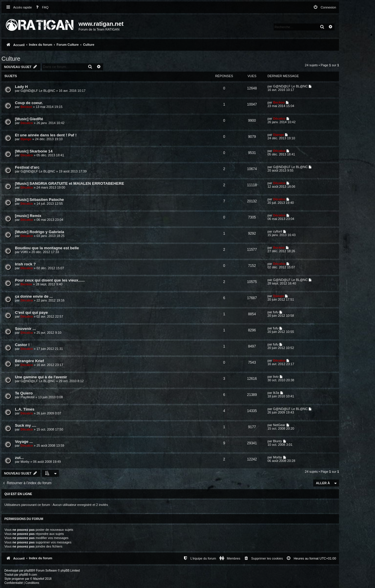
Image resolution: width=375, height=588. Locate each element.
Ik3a (276, 393)
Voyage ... (24, 442)
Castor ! (22, 345)
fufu (276, 312)
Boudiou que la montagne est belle (47, 248)
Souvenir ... (25, 329)
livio (276, 377)
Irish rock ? (25, 264)
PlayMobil (28, 397)
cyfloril (278, 231)
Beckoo (26, 107)
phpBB (29, 571)
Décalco (27, 123)
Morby (25, 462)
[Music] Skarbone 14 (34, 151)
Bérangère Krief (29, 361)
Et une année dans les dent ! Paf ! (46, 135)
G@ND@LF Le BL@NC (38, 91)
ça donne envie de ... (34, 296)
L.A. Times (25, 409)
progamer (18, 579)
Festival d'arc (27, 167)
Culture (11, 59)
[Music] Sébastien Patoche (39, 200)
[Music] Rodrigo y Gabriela (40, 232)
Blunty (278, 441)
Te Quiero (24, 393)
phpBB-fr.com (28, 575)
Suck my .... (26, 425)
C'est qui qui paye (31, 312)
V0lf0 (24, 252)
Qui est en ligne (18, 494)
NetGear (279, 425)
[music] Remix (28, 216)
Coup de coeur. (29, 103)
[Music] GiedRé (29, 119)
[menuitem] (41, 7)
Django (26, 139)
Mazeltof (39, 579)
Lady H (21, 87)
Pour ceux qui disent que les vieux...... (50, 280)
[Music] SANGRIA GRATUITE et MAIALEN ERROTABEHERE (70, 183)
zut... (19, 458)
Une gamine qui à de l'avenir (41, 377)
